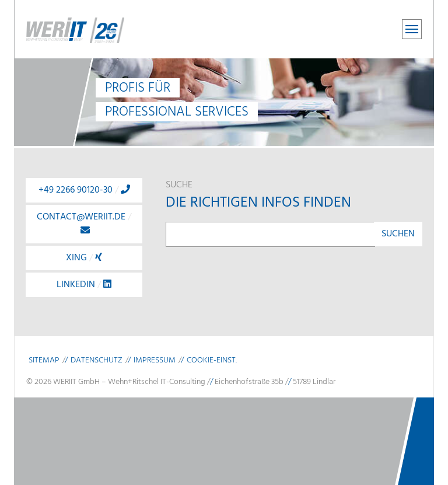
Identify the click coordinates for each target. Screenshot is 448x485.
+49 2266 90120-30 (84, 190)
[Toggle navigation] (412, 29)
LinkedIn (84, 285)
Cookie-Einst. (212, 360)
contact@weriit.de (84, 222)
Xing (84, 258)
